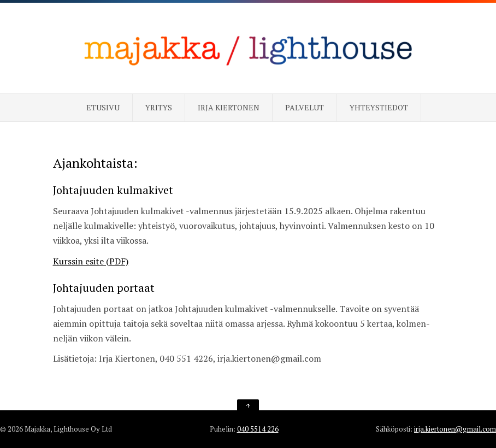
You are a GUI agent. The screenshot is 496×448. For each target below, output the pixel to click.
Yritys (159, 107)
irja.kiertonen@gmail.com (455, 429)
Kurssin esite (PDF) (91, 261)
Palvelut (305, 107)
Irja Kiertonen (229, 107)
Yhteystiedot (379, 107)
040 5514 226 (258, 429)
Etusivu (103, 107)
